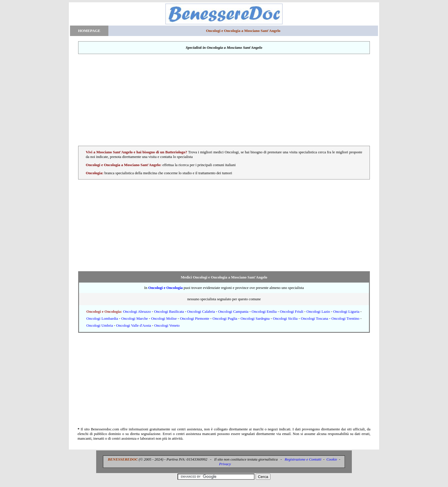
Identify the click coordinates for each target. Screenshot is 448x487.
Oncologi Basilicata (169, 311)
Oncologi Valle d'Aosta (134, 325)
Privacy (225, 464)
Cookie (332, 459)
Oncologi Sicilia (285, 318)
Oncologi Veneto (167, 325)
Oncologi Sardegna (255, 318)
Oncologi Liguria (346, 311)
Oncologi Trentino (345, 318)
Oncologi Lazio (318, 311)
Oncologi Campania (233, 311)
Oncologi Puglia (225, 318)
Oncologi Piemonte (195, 318)
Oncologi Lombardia (102, 318)
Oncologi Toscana (315, 318)
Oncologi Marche (135, 318)
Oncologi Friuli (292, 311)
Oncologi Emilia (264, 311)
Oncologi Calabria (201, 311)
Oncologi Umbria (100, 325)
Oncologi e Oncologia (165, 288)
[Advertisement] (224, 100)
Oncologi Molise (164, 318)
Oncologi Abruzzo (137, 311)
